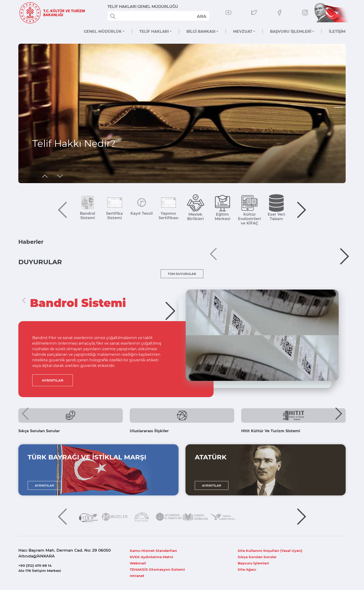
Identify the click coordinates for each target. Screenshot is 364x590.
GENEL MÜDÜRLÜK (103, 31)
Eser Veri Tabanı (276, 217)
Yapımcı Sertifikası (169, 216)
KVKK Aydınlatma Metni (151, 557)
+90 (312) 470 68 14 (35, 565)
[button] (339, 108)
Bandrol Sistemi (88, 216)
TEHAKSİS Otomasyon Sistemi (157, 569)
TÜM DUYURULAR (182, 274)
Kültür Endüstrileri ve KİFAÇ (249, 219)
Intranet (137, 576)
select (201, 16)
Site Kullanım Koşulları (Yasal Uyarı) (270, 551)
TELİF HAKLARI (154, 31)
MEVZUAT (243, 31)
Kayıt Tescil (142, 213)
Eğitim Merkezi (223, 217)
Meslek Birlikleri (195, 217)
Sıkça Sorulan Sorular (39, 431)
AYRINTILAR (53, 380)
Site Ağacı (247, 569)
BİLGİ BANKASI (201, 31)
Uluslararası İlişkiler (149, 431)
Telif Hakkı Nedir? (74, 143)
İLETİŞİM (337, 31)
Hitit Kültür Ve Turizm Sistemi (271, 431)
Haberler (31, 242)
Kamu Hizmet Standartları (153, 551)
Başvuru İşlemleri (253, 563)
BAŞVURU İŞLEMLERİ (291, 31)
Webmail (138, 563)
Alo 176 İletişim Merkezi (40, 571)
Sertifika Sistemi (114, 216)
